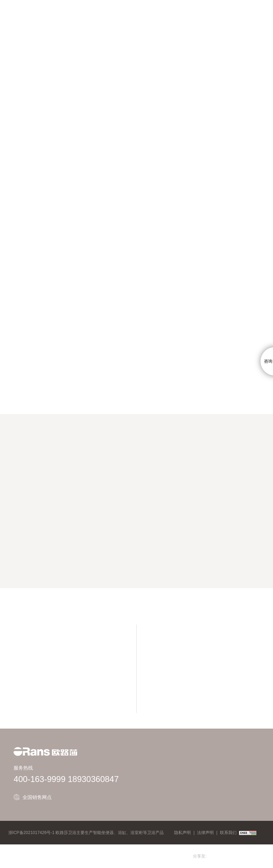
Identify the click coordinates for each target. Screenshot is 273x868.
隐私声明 (182, 833)
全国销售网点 (37, 797)
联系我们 (228, 833)
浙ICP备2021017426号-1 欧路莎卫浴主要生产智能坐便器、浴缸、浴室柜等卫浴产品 (86, 833)
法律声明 (205, 833)
